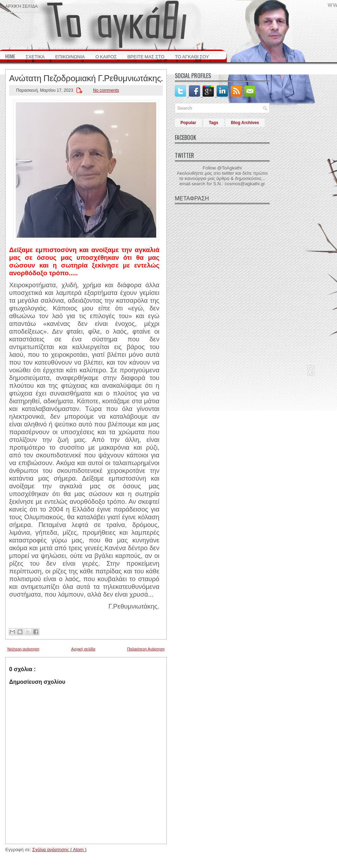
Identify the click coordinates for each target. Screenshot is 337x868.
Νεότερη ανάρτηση (23, 649)
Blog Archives (245, 123)
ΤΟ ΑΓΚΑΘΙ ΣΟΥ (192, 56)
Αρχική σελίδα (21, 6)
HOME (10, 56)
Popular (188, 123)
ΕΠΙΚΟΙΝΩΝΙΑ (70, 56)
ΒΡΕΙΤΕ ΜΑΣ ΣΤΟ (146, 56)
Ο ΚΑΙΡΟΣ (106, 56)
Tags (214, 123)
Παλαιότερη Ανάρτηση (146, 649)
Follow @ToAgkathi (222, 168)
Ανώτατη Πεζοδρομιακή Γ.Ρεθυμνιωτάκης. (86, 77)
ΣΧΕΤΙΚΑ (35, 56)
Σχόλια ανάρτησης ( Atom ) (59, 850)
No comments (106, 90)
